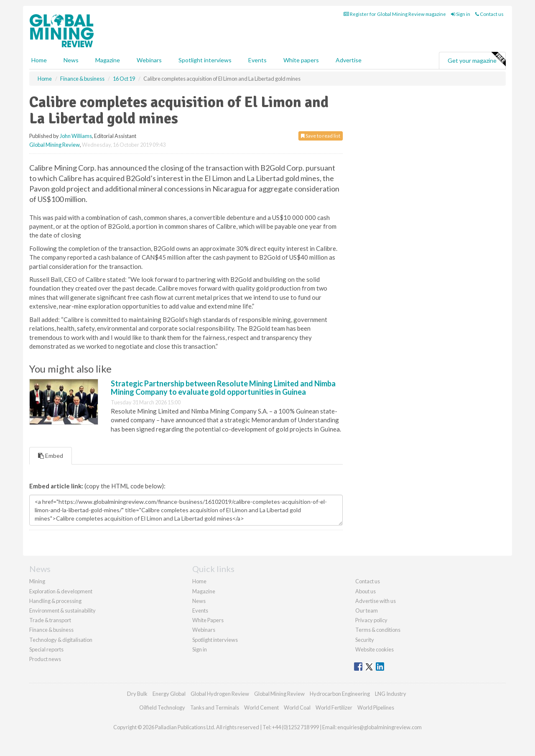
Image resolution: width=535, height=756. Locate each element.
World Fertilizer (334, 707)
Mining (37, 581)
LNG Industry (391, 694)
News (199, 601)
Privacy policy (371, 620)
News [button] (71, 60)
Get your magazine (476, 59)
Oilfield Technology (162, 707)
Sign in (461, 14)
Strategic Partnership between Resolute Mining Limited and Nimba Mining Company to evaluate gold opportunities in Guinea (223, 388)
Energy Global (169, 694)
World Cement (261, 707)
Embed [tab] (51, 456)
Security (365, 640)
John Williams (76, 136)
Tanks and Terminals (215, 707)
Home (39, 60)
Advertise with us (376, 601)
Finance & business (51, 630)
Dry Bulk (137, 694)
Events (257, 60)
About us (366, 591)
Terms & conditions (378, 630)
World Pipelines (376, 707)
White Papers (208, 620)
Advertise (349, 60)
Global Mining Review (55, 145)
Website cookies (374, 649)
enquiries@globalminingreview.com (380, 727)
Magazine (108, 60)
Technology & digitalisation (61, 640)
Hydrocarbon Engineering (340, 694)
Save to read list (321, 136)
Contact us (489, 14)
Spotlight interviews (205, 60)
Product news (45, 659)
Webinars (149, 60)
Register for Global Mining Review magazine (395, 14)
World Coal (297, 707)
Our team (367, 610)
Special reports (46, 649)
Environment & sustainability (62, 610)
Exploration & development (61, 591)
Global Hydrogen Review (220, 694)
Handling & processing (55, 601)
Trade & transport (50, 620)
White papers (301, 60)
